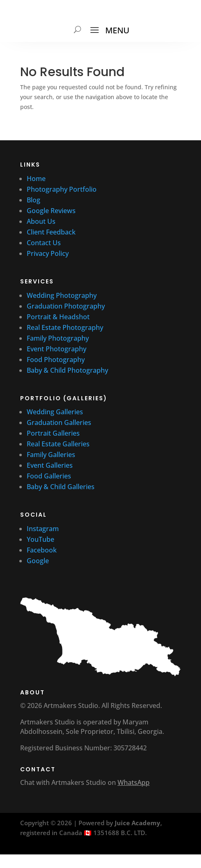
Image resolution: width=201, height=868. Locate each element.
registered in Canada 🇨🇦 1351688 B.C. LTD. (83, 833)
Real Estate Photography (65, 327)
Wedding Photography (62, 295)
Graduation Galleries (59, 422)
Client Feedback (51, 232)
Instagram (43, 529)
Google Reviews (52, 211)
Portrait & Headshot (58, 317)
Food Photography (56, 360)
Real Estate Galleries (58, 444)
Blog (33, 200)
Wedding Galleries (55, 412)
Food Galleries (49, 476)
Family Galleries (51, 455)
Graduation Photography (66, 306)
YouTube (41, 539)
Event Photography (57, 349)
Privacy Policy (48, 253)
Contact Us (44, 243)
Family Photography (58, 338)
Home (36, 179)
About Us (41, 221)
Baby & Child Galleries (61, 487)
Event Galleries (50, 465)
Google (38, 561)
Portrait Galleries (53, 433)
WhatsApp (134, 782)
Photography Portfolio (62, 189)
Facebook (42, 550)
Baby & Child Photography (67, 370)
